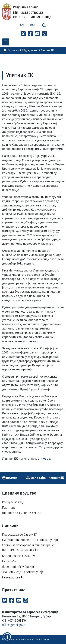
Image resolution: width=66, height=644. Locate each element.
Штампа (10, 478)
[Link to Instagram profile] (44, 34)
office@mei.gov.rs (14, 625)
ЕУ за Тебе (9, 561)
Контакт (56, 478)
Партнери (9, 508)
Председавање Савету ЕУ (19, 534)
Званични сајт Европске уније (23, 572)
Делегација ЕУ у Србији (18, 567)
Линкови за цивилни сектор (22, 513)
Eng (32, 24)
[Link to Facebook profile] (30, 34)
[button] (7, 637)
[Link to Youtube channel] (37, 34)
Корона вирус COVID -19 (18, 556)
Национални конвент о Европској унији (30, 540)
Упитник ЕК (47, 50)
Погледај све (12, 577)
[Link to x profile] (23, 34)
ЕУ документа (30, 50)
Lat (22, 24)
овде (47, 458)
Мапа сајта (36, 478)
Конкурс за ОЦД (13, 502)
